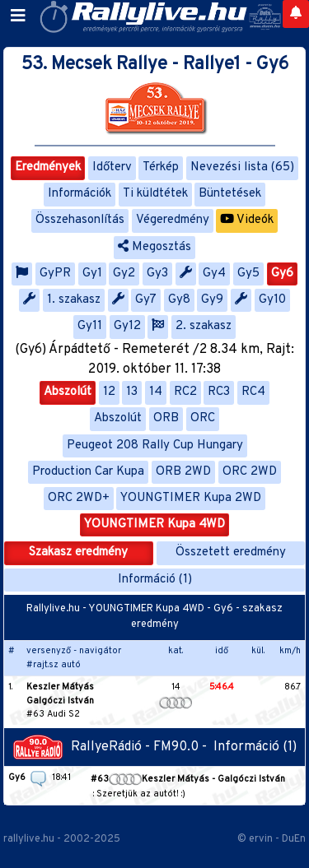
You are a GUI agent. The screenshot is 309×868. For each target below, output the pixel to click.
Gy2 (124, 274)
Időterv (112, 167)
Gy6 (282, 274)
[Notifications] (296, 14)
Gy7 (146, 300)
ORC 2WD (250, 472)
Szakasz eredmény (78, 552)
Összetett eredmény (231, 552)
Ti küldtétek (155, 194)
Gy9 (212, 300)
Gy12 (127, 326)
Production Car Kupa (88, 472)
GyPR (55, 274)
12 (109, 392)
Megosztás (154, 247)
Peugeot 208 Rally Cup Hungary (155, 446)
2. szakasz (204, 326)
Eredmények (48, 167)
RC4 (253, 392)
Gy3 (157, 274)
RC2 (185, 392)
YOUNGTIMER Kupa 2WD (191, 498)
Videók (247, 220)
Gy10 (272, 300)
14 (156, 392)
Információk (80, 194)
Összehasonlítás (80, 220)
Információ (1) (155, 580)
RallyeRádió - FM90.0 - (113, 747)
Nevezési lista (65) (242, 167)
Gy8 (179, 300)
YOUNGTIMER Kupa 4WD (154, 525)
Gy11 (90, 326)
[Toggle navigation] (18, 16)
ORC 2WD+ (79, 498)
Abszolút (68, 392)
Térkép (161, 167)
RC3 (219, 392)
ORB (166, 418)
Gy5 (248, 274)
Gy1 (92, 274)
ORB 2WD (183, 472)
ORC (203, 418)
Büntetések (230, 194)
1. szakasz (74, 300)
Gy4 (214, 274)
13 (132, 392)
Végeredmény (173, 220)
